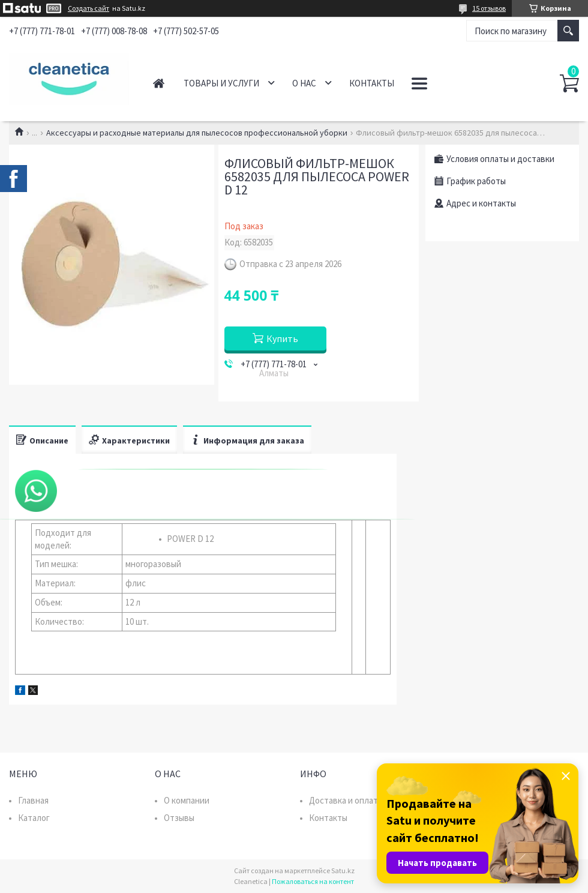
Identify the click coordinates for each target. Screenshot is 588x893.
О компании (187, 800)
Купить (282, 338)
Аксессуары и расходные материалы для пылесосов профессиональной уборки (197, 133)
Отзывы (179, 818)
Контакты (372, 83)
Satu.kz (343, 870)
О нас (304, 83)
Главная (159, 83)
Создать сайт (88, 8)
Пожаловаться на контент (313, 881)
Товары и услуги (221, 83)
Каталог (34, 818)
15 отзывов (489, 8)
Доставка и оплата (346, 800)
